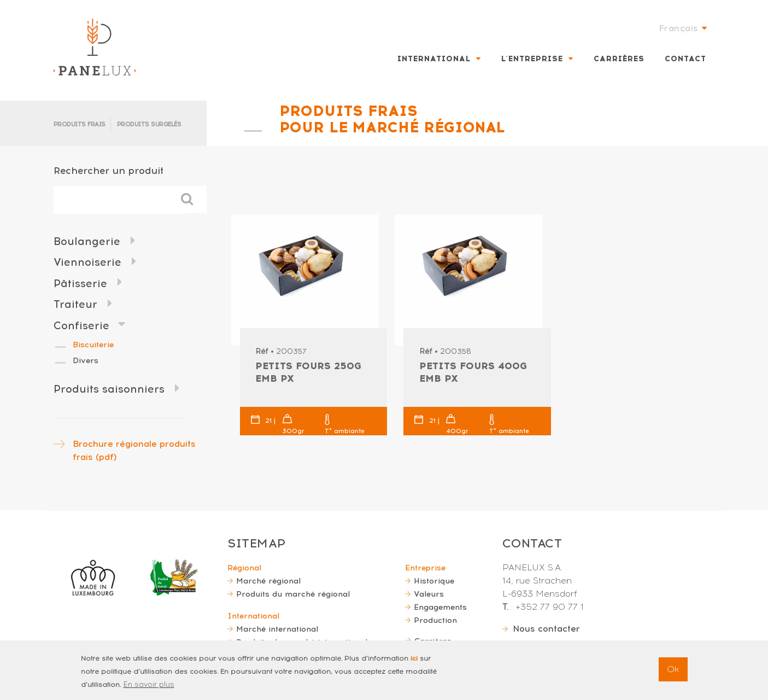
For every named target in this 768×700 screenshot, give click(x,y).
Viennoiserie (87, 262)
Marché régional (268, 581)
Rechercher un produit (109, 170)
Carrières (619, 59)
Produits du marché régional (293, 594)
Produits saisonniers (109, 389)
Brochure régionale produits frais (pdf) (134, 450)
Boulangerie (87, 241)
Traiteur (75, 304)
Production (435, 620)
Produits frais (80, 124)
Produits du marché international (302, 642)
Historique (434, 581)
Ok (673, 675)
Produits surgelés (149, 124)
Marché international (277, 629)
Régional (244, 568)
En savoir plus (149, 690)
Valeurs (429, 594)
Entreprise (425, 568)
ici (414, 664)
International (434, 59)
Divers (86, 360)
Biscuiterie (93, 345)
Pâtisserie (80, 284)
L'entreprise (532, 59)
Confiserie (81, 326)
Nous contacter (546, 629)
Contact (685, 59)
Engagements (440, 607)
